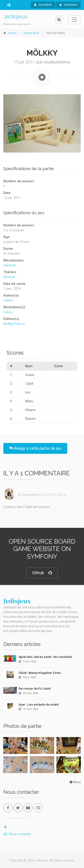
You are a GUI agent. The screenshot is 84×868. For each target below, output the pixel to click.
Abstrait (9, 277)
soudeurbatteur (31, 495)
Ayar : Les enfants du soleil (39, 705)
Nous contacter (17, 834)
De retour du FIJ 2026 (34, 689)
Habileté (10, 265)
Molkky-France (14, 324)
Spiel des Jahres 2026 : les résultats (45, 657)
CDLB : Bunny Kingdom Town (40, 673)
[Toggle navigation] (74, 20)
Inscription (43, 5)
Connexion (68, 5)
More (75, 782)
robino (8, 300)
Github (42, 573)
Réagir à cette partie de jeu (35, 448)
